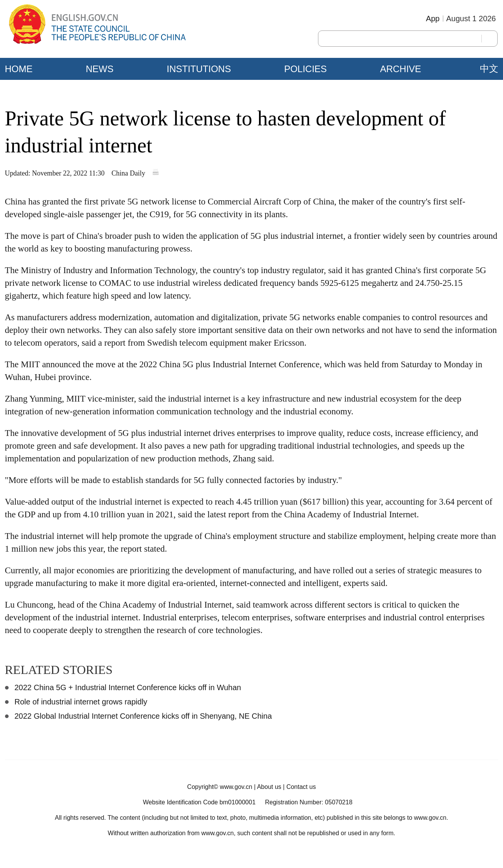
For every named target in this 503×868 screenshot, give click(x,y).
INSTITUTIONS (199, 69)
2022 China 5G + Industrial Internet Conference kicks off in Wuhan (128, 687)
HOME (19, 69)
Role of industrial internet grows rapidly (81, 702)
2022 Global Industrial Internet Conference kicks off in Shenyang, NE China (143, 716)
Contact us (301, 787)
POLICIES (305, 69)
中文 (489, 69)
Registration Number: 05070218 (309, 802)
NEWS (100, 69)
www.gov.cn (236, 787)
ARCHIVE (401, 69)
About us (269, 787)
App (433, 19)
